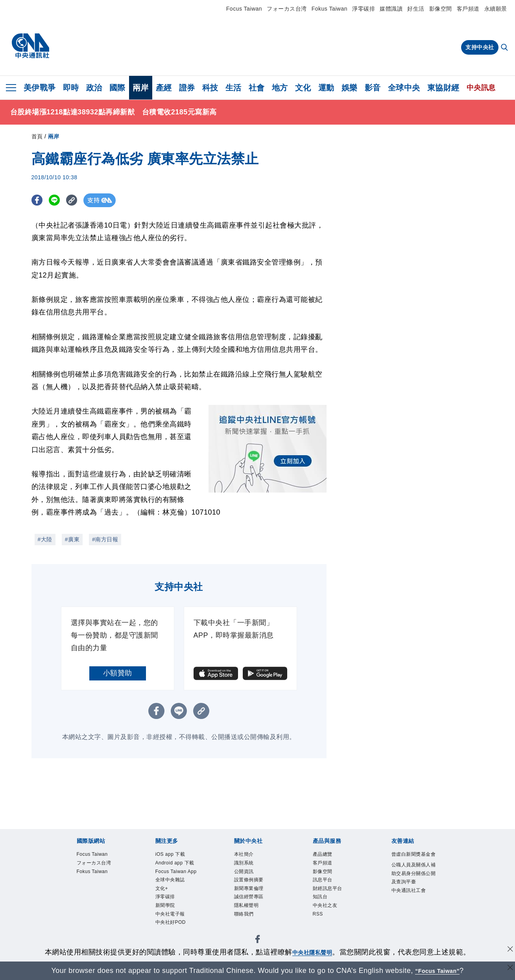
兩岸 (141, 88)
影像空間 (441, 9)
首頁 (37, 136)
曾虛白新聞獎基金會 (414, 854)
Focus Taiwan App (176, 872)
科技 (210, 88)
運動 (326, 88)
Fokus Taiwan (329, 9)
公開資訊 (244, 872)
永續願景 (496, 9)
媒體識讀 (391, 9)
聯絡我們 (244, 914)
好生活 (416, 9)
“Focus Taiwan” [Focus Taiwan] (437, 971)
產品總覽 (323, 854)
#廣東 (72, 539)
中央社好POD (171, 922)
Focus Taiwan (244, 9)
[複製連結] (78, 200)
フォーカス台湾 (287, 9)
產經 (164, 88)
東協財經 (443, 88)
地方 (280, 88)
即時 (71, 88)
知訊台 (320, 897)
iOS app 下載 (170, 854)
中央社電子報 (170, 914)
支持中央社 (480, 47)
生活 (234, 88)
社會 (257, 88)
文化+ (162, 888)
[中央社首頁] (30, 46)
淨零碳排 (364, 9)
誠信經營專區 (249, 897)
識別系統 (244, 863)
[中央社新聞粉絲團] (258, 940)
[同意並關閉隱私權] (508, 951)
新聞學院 (165, 905)
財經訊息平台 (328, 888)
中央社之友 (325, 905)
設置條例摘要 (249, 880)
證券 (187, 88)
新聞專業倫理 (249, 888)
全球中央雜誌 (170, 880)
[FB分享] (38, 200)
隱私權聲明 (246, 905)
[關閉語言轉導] (508, 970)
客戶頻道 (468, 9)
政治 (94, 88)
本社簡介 (244, 854)
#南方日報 (105, 539)
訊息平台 (323, 880)
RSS (318, 914)
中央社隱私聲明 (312, 952)
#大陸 (45, 539)
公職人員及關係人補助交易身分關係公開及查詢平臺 (414, 873)
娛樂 (350, 88)
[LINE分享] (58, 200)
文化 (303, 88)
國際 (117, 88)
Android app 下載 (175, 863)
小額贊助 (118, 673)
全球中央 (404, 88)
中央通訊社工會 (409, 890)
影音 (373, 88)
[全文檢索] (505, 48)
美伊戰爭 (40, 88)
